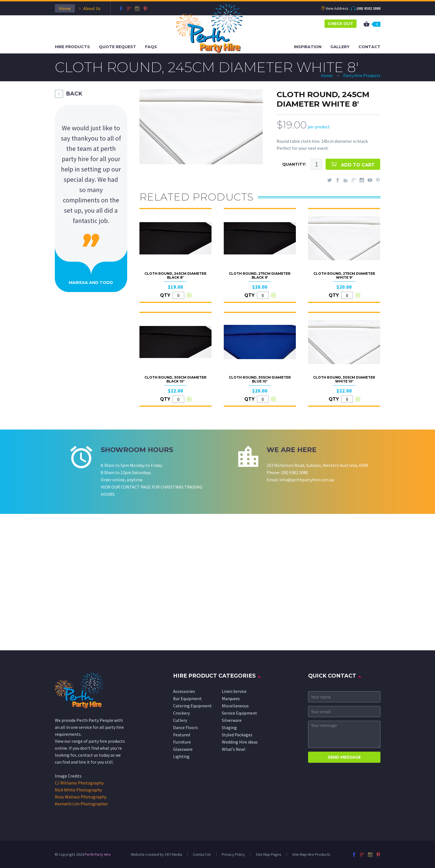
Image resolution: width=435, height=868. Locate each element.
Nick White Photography (78, 790)
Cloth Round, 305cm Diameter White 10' (344, 379)
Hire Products (72, 47)
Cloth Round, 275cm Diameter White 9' (344, 275)
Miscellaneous (235, 706)
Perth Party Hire (98, 854)
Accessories (184, 691)
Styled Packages (237, 735)
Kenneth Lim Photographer (81, 804)
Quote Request (117, 47)
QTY (165, 295)
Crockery (181, 713)
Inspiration (308, 47)
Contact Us (202, 854)
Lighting (181, 756)
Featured (182, 735)
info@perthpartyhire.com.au (307, 480)
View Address (337, 8)
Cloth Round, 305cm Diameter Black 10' (175, 379)
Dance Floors (185, 727)
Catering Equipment (192, 706)
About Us (92, 8)
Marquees (231, 698)
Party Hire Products (362, 75)
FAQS (151, 47)
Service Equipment (239, 713)
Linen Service (234, 691)
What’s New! (234, 749)
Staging (229, 727)
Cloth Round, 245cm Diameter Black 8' (175, 275)
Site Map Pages (269, 854)
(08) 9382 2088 (368, 8)
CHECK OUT (341, 24)
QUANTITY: (294, 164)
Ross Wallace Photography (81, 797)
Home (65, 8)
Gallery (340, 47)
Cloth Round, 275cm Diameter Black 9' (260, 275)
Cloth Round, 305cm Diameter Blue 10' (260, 379)
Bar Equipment (187, 698)
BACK (74, 94)
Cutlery (180, 720)
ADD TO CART (358, 165)
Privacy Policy (233, 854)
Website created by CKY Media (156, 854)
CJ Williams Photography (79, 783)
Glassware (183, 749)
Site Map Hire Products (311, 854)
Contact (369, 47)
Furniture (182, 742)
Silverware (232, 720)
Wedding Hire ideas (240, 742)
